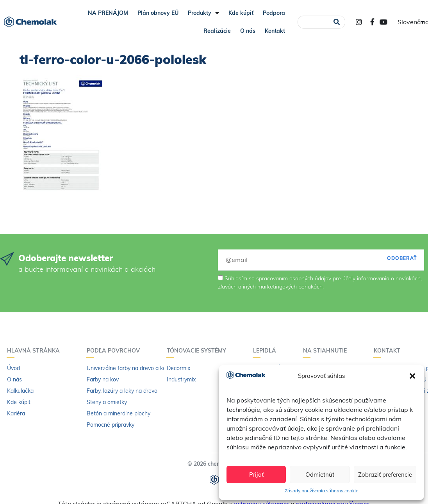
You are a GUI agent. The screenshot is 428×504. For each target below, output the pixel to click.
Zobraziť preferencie (385, 475)
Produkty (203, 13)
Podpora (274, 13)
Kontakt (275, 31)
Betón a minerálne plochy (119, 413)
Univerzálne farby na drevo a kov (128, 368)
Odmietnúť (320, 475)
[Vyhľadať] (336, 22)
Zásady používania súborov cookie (322, 491)
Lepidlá (267, 351)
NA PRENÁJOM (108, 13)
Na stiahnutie (327, 351)
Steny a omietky (107, 402)
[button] (412, 376)
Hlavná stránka (35, 351)
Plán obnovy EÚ (158, 13)
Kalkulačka (20, 391)
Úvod (13, 368)
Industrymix (181, 379)
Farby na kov (103, 379)
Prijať (256, 475)
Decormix (178, 368)
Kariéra (16, 413)
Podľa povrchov (115, 351)
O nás (248, 31)
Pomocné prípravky (111, 425)
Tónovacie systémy (198, 351)
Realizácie (217, 31)
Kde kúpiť (241, 13)
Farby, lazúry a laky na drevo (122, 391)
